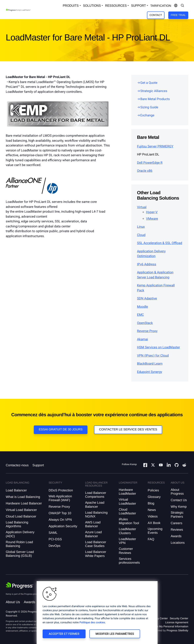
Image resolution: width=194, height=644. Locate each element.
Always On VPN (60, 520)
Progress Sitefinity (177, 630)
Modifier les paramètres (115, 634)
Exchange (147, 115)
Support (38, 465)
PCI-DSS (55, 539)
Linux (141, 227)
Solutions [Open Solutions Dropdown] (92, 6)
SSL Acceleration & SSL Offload (160, 243)
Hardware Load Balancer (24, 503)
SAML (53, 533)
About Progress (177, 492)
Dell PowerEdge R (150, 163)
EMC (140, 315)
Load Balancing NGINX (96, 514)
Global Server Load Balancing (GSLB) (20, 554)
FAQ (151, 539)
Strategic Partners (177, 514)
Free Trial (178, 15)
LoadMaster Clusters (127, 531)
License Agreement (177, 622)
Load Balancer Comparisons (96, 495)
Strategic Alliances (154, 91)
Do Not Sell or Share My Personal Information (161, 626)
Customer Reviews (126, 551)
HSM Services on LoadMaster (159, 347)
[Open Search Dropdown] (182, 6)
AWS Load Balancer (93, 524)
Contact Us (179, 500)
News (152, 510)
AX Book (154, 523)
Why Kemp (179, 507)
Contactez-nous (17, 465)
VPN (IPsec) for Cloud (153, 356)
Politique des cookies (92, 623)
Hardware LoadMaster (127, 492)
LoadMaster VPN (127, 541)
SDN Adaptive (147, 299)
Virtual (142, 207)
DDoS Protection (61, 490)
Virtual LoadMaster (127, 501)
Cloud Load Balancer (21, 516)
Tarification (161, 6)
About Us (13, 602)
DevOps (54, 546)
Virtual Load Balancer (21, 510)
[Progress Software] (20, 586)
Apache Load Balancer (95, 505)
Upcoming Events (155, 531)
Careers (176, 523)
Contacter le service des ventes (128, 430)
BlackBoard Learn (150, 364)
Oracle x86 (145, 171)
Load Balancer (16, 490)
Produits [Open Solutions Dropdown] (71, 6)
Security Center (179, 618)
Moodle (142, 307)
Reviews (177, 530)
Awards (176, 536)
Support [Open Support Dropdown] (138, 6)
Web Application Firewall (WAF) (60, 498)
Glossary (154, 497)
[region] (97, 613)
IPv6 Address (147, 264)
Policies (153, 490)
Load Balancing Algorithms (17, 524)
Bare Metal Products (155, 99)
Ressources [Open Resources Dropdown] (116, 6)
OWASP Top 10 (60, 513)
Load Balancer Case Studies (96, 544)
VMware (152, 219)
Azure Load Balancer (93, 534)
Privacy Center (159, 618)
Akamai (142, 339)
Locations (178, 543)
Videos (153, 516)
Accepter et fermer (64, 634)
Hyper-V (152, 212)
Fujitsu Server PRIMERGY (155, 146)
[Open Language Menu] (176, 6)
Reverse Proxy (147, 331)
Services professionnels (129, 561)
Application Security (63, 526)
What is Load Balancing (23, 497)
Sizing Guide (149, 107)
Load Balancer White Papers (96, 554)
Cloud (141, 235)
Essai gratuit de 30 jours (61, 430)
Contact (156, 15)
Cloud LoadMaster (127, 511)
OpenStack (145, 323)
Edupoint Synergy (150, 372)
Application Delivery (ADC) (20, 534)
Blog (151, 503)
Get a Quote (149, 83)
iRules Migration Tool (129, 521)
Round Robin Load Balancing (19, 544)
